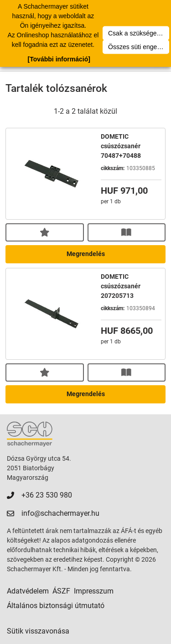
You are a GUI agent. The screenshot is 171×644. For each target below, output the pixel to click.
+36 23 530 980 (47, 495)
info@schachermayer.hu (60, 513)
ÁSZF (61, 591)
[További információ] (59, 59)
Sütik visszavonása (38, 631)
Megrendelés (86, 254)
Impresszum (94, 591)
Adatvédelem (28, 591)
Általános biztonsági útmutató (56, 606)
